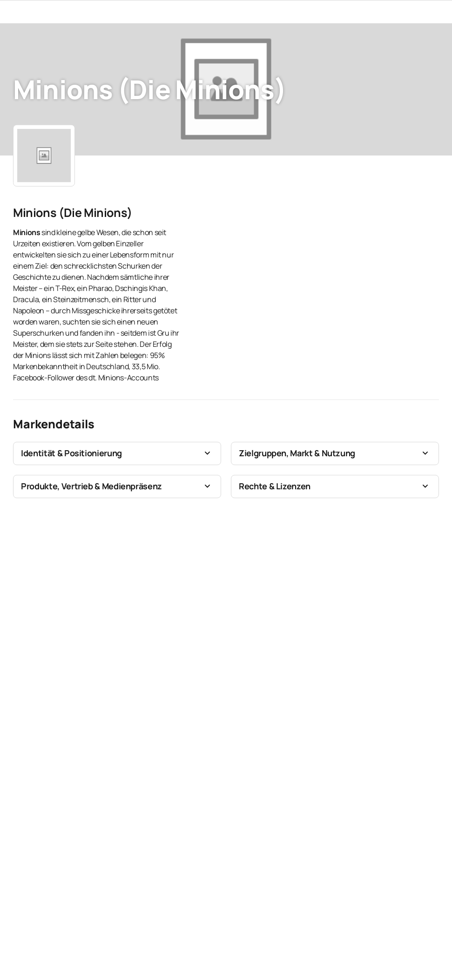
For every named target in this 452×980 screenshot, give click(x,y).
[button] (117, 453)
